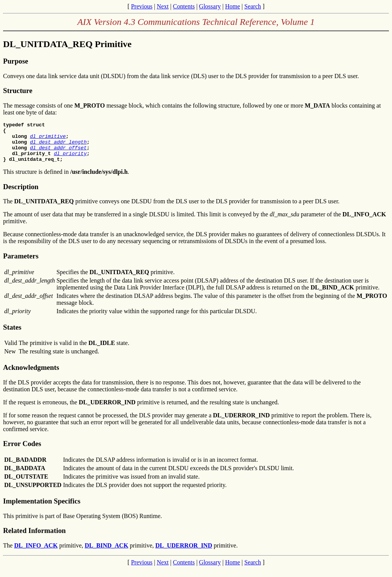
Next (163, 6)
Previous (142, 6)
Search (253, 6)
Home (233, 6)
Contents (184, 6)
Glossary (210, 6)
